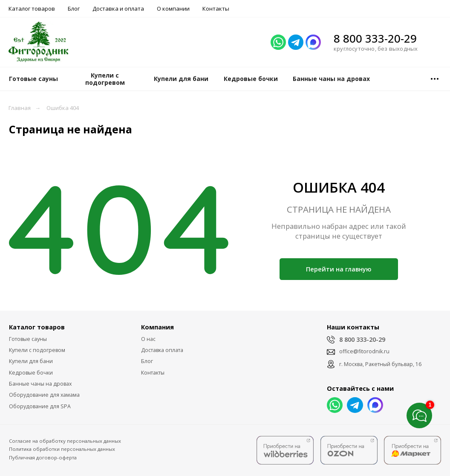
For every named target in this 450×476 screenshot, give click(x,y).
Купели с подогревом (37, 350)
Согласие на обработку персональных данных (65, 441)
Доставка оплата (162, 350)
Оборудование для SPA (40, 406)
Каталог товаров (32, 9)
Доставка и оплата (118, 9)
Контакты (216, 9)
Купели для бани (31, 361)
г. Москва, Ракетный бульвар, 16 (380, 364)
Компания (157, 327)
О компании (173, 9)
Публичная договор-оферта (43, 457)
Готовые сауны (28, 339)
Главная (20, 108)
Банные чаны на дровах (40, 384)
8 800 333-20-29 (375, 38)
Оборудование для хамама (44, 395)
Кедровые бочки (31, 373)
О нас (148, 339)
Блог (74, 9)
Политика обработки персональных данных (62, 449)
